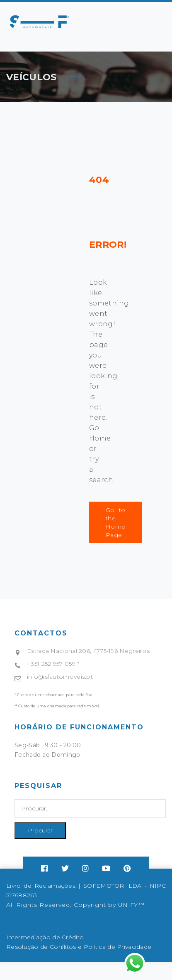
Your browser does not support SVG (39, 22)
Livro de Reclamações (41, 886)
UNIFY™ (131, 905)
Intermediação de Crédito (45, 937)
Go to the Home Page (115, 522)
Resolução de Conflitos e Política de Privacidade (79, 947)
